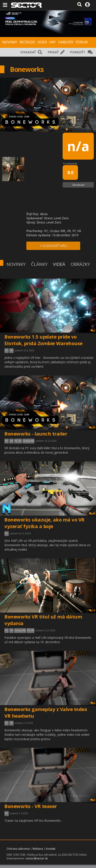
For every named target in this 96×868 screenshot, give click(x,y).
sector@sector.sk (37, 858)
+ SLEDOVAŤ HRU (53, 246)
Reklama (38, 849)
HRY (52, 42)
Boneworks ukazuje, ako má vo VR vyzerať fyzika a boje (44, 523)
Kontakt (51, 849)
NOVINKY (10, 42)
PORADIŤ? (77, 52)
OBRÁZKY (80, 264)
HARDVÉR (66, 42)
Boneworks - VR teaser (31, 806)
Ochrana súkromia (18, 849)
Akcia (44, 214)
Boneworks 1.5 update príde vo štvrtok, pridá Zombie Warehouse (43, 340)
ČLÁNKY (39, 264)
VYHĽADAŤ (28, 52)
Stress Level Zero (56, 218)
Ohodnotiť (78, 185)
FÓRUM (82, 42)
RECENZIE (27, 42)
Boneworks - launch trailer (36, 434)
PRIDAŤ (53, 52)
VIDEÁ (42, 42)
